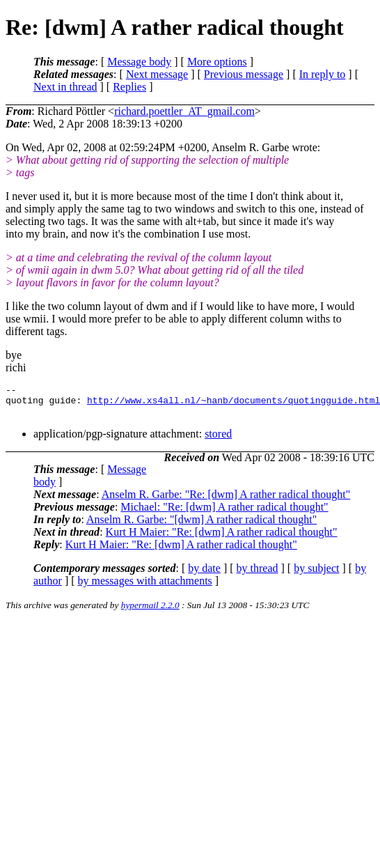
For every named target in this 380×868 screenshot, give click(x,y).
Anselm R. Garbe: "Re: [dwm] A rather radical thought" (226, 501)
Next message (157, 74)
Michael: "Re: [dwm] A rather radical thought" (224, 513)
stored (218, 440)
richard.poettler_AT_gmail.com (184, 111)
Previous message (244, 74)
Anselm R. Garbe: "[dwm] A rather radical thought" (201, 526)
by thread (258, 574)
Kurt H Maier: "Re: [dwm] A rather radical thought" (222, 538)
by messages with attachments (145, 587)
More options (217, 62)
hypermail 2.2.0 (150, 611)
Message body (139, 62)
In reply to (323, 74)
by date (204, 574)
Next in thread (65, 87)
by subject (316, 574)
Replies (129, 87)
